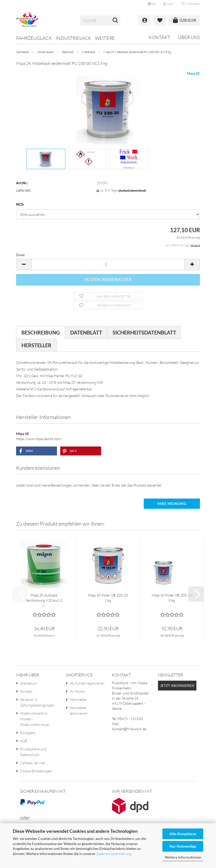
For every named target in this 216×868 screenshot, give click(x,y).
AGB (23, 741)
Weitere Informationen (183, 857)
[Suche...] (115, 21)
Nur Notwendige (183, 846)
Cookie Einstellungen (36, 771)
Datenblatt (86, 332)
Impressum (28, 683)
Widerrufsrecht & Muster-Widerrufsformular (35, 719)
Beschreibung (41, 332)
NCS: (20, 204)
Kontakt (159, 37)
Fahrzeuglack (34, 38)
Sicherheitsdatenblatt (144, 332)
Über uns (189, 37)
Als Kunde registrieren (87, 683)
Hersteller (36, 345)
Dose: (21, 255)
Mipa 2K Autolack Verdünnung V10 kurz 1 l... (44, 600)
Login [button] (169, 4)
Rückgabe (27, 733)
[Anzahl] (108, 264)
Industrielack (73, 38)
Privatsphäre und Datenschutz (33, 752)
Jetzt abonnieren (177, 685)
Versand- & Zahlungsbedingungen (37, 702)
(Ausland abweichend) (132, 190)
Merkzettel (191, 4)
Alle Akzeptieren (183, 834)
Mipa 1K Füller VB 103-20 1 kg (108, 598)
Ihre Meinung (172, 504)
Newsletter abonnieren (79, 710)
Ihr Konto (77, 691)
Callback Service (32, 763)
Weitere (105, 38)
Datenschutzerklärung (114, 854)
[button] (152, 4)
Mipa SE (193, 73)
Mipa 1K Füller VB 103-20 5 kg (172, 598)
